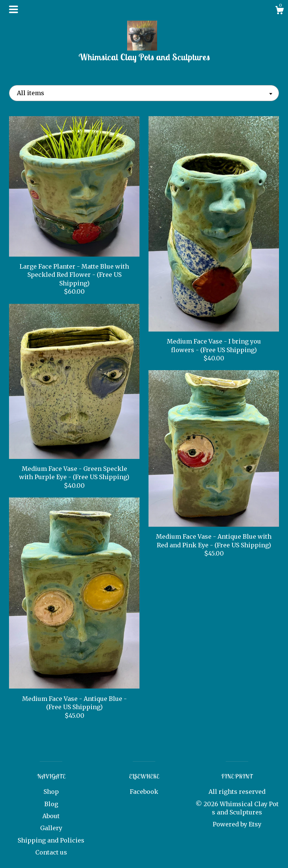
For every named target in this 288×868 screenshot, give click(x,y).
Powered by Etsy (237, 824)
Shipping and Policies (51, 840)
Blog (51, 804)
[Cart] (279, 11)
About (51, 816)
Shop (51, 792)
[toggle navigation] (13, 9)
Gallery (51, 828)
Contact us (51, 852)
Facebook (144, 792)
